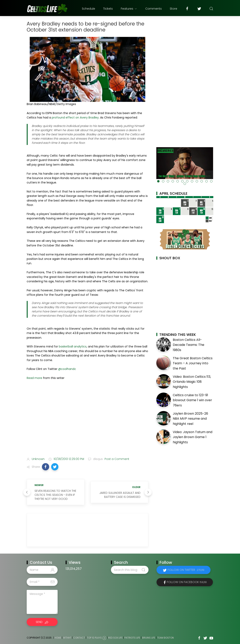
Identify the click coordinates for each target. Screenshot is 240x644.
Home (58, 638)
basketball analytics (73, 346)
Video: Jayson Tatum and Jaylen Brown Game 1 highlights (193, 437)
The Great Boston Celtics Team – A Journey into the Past (193, 363)
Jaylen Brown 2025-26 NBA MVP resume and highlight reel (190, 419)
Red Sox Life (115, 638)
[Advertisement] (87, 422)
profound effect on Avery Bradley (75, 117)
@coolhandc (67, 369)
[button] (46, 467)
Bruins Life (149, 638)
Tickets (108, 9)
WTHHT (67, 638)
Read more (34, 378)
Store (173, 9)
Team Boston (165, 638)
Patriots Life (132, 638)
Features (129, 9)
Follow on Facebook (187, 582)
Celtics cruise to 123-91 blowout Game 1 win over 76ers (192, 400)
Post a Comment (116, 459)
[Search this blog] (130, 570)
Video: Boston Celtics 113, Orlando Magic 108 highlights (192, 382)
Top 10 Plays (94, 638)
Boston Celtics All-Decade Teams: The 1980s (189, 345)
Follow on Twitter (186, 570)
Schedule (88, 9)
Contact (79, 638)
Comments (154, 9)
